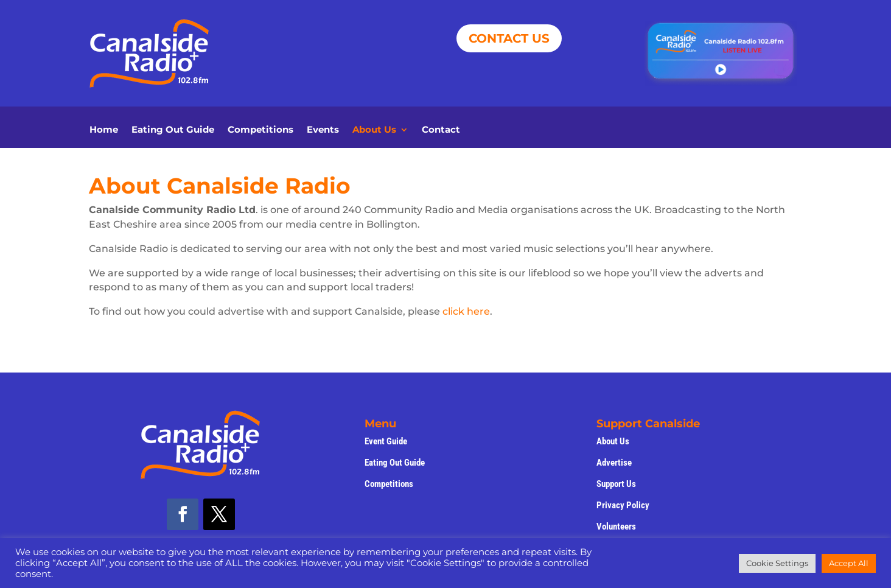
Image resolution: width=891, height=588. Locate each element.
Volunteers (616, 527)
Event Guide (386, 441)
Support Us (616, 484)
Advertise (614, 463)
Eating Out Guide (173, 130)
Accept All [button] (849, 563)
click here (466, 311)
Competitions (260, 130)
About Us (374, 130)
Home (104, 130)
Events (323, 130)
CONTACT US (509, 38)
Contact (441, 130)
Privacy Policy (623, 505)
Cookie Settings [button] (777, 563)
